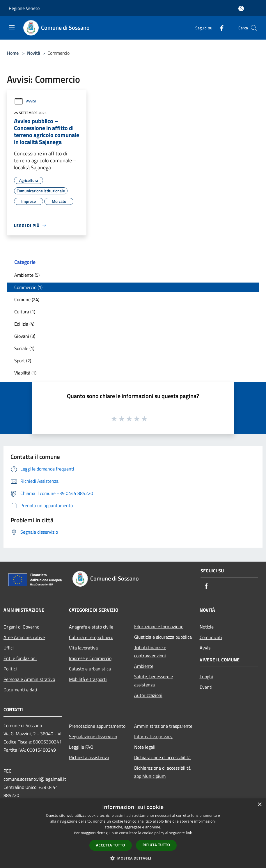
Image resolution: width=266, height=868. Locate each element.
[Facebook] (219, 28)
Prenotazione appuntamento (97, 726)
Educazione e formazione (159, 626)
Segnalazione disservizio (93, 736)
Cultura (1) (25, 312)
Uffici (9, 648)
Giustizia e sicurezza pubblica (163, 637)
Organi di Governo (21, 627)
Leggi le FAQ (81, 747)
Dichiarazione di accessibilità (162, 757)
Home (13, 53)
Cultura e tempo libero (91, 637)
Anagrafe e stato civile (91, 627)
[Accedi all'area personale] (241, 9)
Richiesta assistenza (89, 757)
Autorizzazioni (148, 695)
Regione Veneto (24, 8)
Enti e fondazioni (20, 658)
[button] (133, 858)
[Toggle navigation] (12, 27)
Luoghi (206, 677)
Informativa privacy (153, 736)
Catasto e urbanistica (90, 669)
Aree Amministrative (24, 637)
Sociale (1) (24, 348)
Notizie (207, 627)
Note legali (145, 747)
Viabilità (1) (25, 373)
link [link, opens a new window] (189, 833)
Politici (10, 669)
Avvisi (25, 101)
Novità (34, 53)
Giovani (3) (25, 336)
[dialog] (133, 833)
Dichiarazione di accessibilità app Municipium (162, 772)
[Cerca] (254, 28)
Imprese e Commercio (90, 658)
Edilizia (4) (24, 324)
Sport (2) (23, 361)
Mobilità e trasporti (88, 679)
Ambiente (144, 666)
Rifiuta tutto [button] (156, 845)
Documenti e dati (20, 690)
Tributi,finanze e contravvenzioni (150, 652)
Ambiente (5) (27, 275)
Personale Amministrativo (29, 679)
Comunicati (211, 637)
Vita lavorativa (83, 648)
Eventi (206, 687)
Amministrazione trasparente (163, 726)
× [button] (259, 805)
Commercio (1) (28, 287)
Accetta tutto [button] (111, 845)
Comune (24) (27, 299)
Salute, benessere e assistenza (154, 681)
